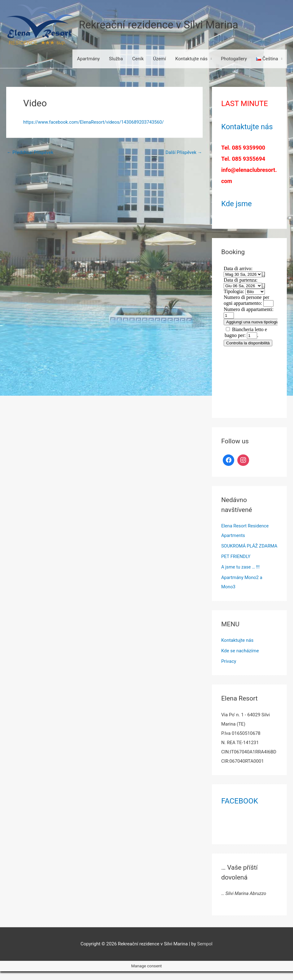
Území (160, 59)
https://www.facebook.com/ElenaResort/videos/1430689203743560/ (95, 122)
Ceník (138, 59)
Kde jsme (237, 204)
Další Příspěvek (183, 153)
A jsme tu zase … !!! (241, 576)
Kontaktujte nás (191, 59)
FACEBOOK (240, 809)
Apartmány (88, 59)
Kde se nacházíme (240, 659)
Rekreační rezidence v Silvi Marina (160, 25)
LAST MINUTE (245, 104)
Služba (116, 59)
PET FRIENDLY (236, 565)
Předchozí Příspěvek (31, 153)
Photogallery (234, 59)
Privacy (229, 670)
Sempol (205, 952)
